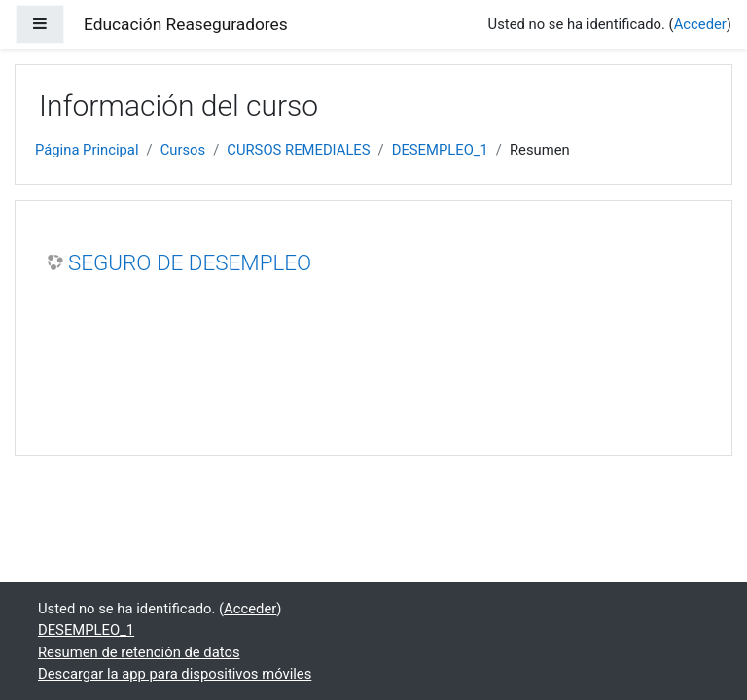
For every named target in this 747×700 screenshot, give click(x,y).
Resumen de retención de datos (139, 652)
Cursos (183, 150)
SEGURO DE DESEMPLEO (190, 262)
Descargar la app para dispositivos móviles (175, 674)
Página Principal (87, 150)
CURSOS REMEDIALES (298, 150)
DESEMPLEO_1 (440, 150)
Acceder (700, 24)
